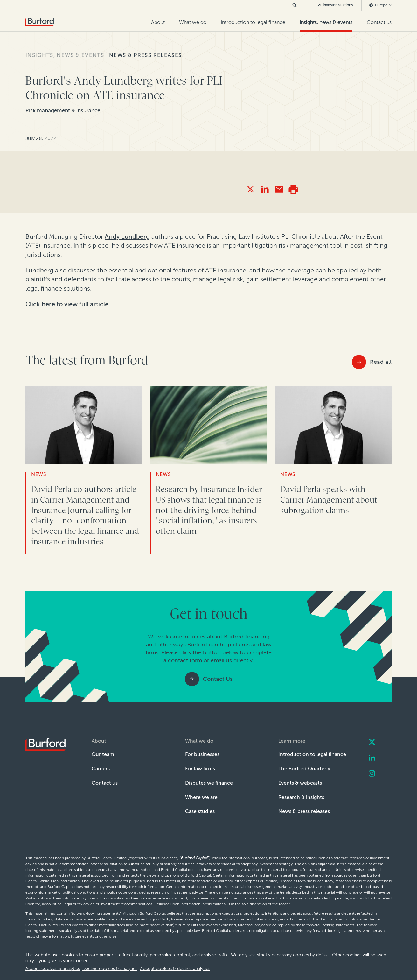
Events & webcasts (300, 783)
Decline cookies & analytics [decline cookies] (110, 969)
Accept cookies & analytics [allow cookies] (53, 969)
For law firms (200, 768)
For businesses (202, 754)
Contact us (379, 22)
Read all (381, 362)
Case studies (200, 811)
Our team (103, 754)
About (158, 22)
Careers (101, 768)
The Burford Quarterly (304, 768)
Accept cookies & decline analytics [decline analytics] (175, 969)
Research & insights (301, 797)
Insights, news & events (326, 22)
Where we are (201, 797)
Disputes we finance (209, 783)
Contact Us (218, 679)
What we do (193, 22)
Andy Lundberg (127, 236)
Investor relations (335, 5)
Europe (380, 5)
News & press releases (145, 55)
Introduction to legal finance (253, 22)
